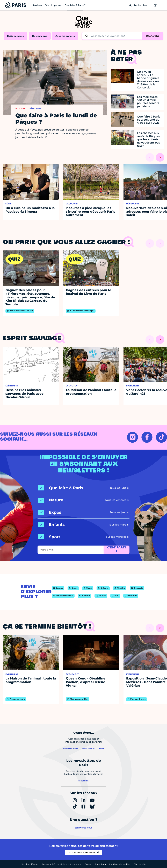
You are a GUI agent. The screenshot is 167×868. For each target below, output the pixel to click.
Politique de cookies (120, 864)
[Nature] (51, 500)
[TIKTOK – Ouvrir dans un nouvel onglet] (161, 437)
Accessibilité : (62, 864)
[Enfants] (52, 525)
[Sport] (49, 537)
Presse (88, 864)
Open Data (100, 864)
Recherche (153, 36)
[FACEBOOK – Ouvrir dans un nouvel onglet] (147, 437)
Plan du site (140, 864)
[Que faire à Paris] (61, 488)
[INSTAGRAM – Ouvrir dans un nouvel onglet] (132, 437)
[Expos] (50, 512)
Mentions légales (30, 864)
